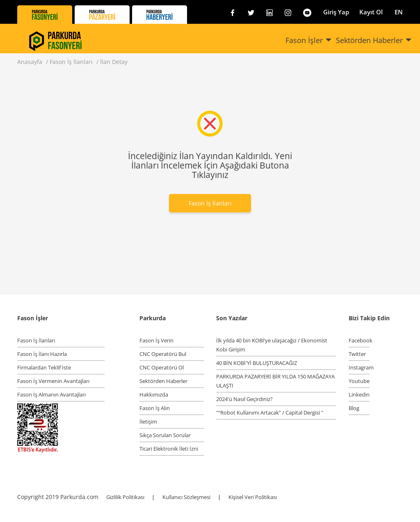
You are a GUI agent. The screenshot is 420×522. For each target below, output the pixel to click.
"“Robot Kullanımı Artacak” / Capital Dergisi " (270, 413)
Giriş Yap (336, 12)
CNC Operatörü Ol (162, 367)
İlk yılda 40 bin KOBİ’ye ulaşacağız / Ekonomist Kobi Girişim (272, 345)
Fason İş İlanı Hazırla (42, 354)
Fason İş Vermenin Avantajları (53, 381)
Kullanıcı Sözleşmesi (187, 497)
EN (399, 12)
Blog (354, 408)
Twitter (357, 354)
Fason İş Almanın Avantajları (51, 394)
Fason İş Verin (156, 340)
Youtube (359, 381)
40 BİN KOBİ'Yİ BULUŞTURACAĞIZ (257, 363)
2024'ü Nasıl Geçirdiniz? (244, 399)
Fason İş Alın (155, 408)
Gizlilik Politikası (126, 497)
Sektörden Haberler (369, 40)
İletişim (148, 422)
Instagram (359, 367)
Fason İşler (304, 40)
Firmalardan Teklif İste (44, 367)
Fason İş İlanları (210, 203)
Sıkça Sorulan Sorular (165, 435)
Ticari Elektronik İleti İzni (169, 449)
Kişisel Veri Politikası (253, 497)
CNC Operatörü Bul (163, 354)
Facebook (359, 340)
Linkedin (359, 394)
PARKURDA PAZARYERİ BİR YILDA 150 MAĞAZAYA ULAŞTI (275, 381)
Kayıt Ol (371, 12)
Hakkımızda (154, 394)
